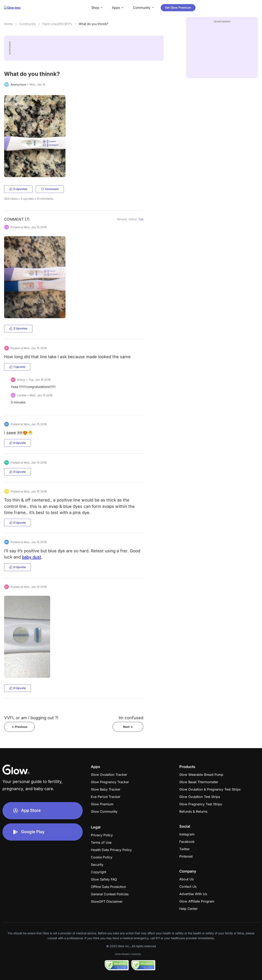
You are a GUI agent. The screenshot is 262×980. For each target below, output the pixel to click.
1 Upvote (17, 367)
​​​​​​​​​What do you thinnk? (93, 24)
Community (28, 24)
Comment (50, 189)
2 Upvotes (18, 328)
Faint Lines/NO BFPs (57, 24)
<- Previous (20, 727)
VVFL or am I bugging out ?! (31, 718)
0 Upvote (18, 443)
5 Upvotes (18, 189)
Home (8, 24)
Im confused (131, 718)
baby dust (32, 557)
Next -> (128, 727)
